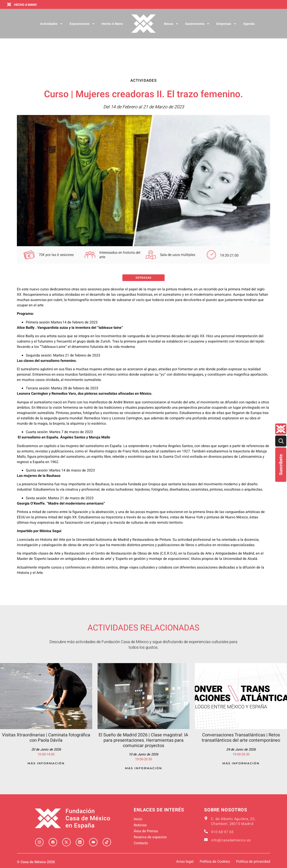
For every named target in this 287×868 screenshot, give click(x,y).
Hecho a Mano (112, 24)
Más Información (46, 763)
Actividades (52, 24)
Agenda (249, 24)
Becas (171, 24)
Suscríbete (281, 465)
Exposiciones (82, 24)
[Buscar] (281, 441)
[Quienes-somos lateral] (281, 429)
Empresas (226, 24)
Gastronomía (197, 24)
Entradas (143, 278)
